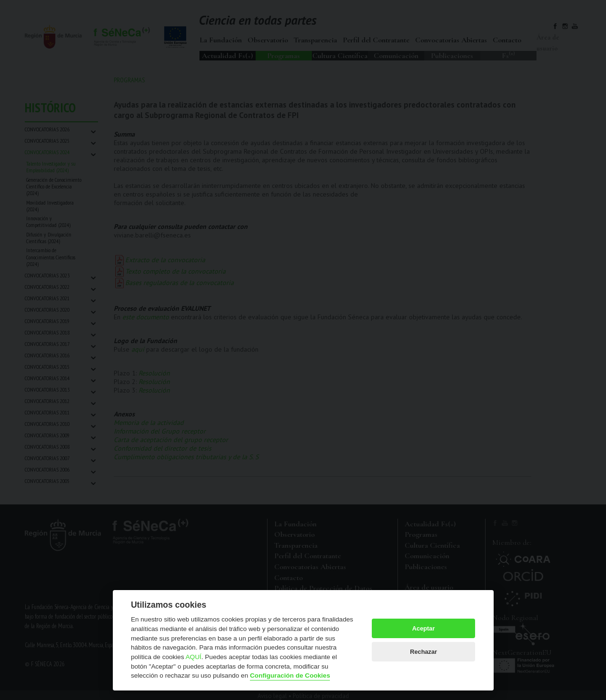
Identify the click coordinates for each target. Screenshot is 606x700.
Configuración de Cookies (290, 675)
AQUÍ (194, 657)
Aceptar (424, 628)
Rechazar (423, 652)
